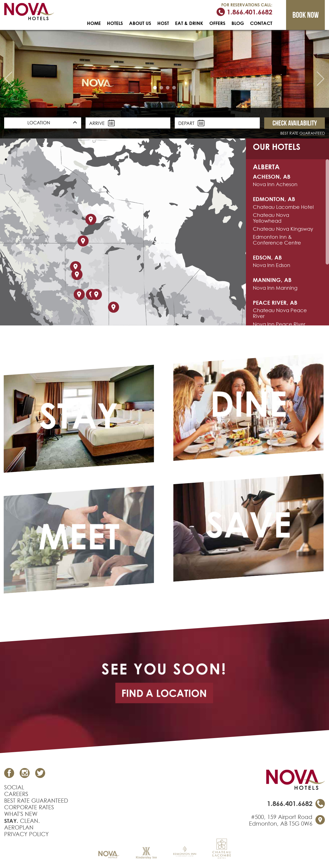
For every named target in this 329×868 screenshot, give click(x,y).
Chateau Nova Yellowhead (271, 218)
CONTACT (261, 23)
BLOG (238, 23)
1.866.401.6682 (244, 12)
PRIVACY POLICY (26, 834)
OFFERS (217, 23)
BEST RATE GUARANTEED (36, 801)
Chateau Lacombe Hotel (283, 207)
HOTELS (115, 23)
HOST (163, 23)
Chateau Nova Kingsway (283, 229)
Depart (191, 123)
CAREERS (16, 794)
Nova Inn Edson (272, 265)
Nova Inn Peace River (279, 324)
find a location (164, 693)
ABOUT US (140, 23)
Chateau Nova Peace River (280, 313)
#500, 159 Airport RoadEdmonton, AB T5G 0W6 (281, 820)
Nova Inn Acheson (275, 184)
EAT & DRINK (189, 23)
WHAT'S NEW (21, 814)
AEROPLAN (19, 828)
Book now (306, 15)
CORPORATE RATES (29, 807)
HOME (94, 23)
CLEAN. (22, 821)
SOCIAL (14, 787)
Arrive (102, 123)
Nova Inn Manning (275, 288)
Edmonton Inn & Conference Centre (277, 240)
